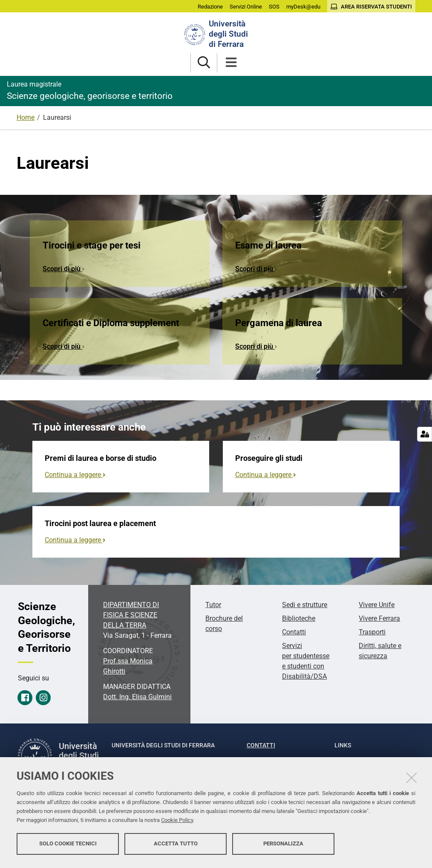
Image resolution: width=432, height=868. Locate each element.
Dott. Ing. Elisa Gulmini (137, 697)
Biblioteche (299, 618)
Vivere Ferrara (379, 618)
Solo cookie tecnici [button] (68, 846)
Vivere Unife (377, 605)
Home (26, 117)
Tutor (213, 605)
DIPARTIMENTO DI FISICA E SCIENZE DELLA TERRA (131, 615)
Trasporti (372, 632)
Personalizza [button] (283, 846)
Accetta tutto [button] (176, 846)
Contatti (294, 632)
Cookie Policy (177, 822)
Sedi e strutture (305, 605)
